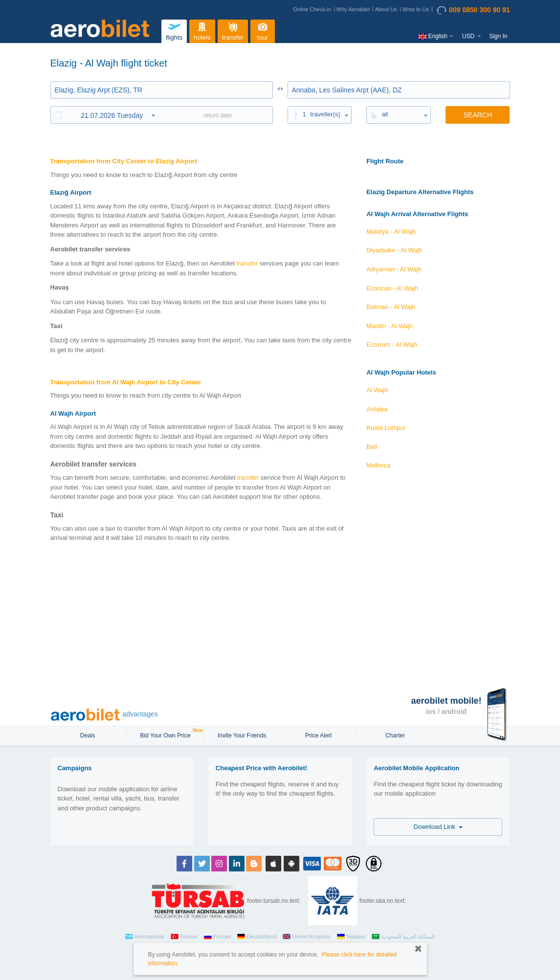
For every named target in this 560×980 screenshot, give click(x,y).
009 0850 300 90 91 (473, 10)
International (145, 936)
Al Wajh (377, 390)
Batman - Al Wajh (391, 307)
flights (174, 30)
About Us (386, 9)
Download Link (438, 827)
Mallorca (378, 465)
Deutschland (257, 936)
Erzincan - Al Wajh (392, 288)
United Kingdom (306, 936)
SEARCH (477, 115)
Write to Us (416, 9)
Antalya (377, 409)
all (385, 114)
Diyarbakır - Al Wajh (394, 250)
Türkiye (184, 936)
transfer (233, 30)
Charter (395, 735)
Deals (89, 735)
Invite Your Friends (242, 735)
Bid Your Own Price (166, 735)
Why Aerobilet (353, 9)
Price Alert (319, 735)
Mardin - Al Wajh (390, 326)
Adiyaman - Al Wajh (394, 269)
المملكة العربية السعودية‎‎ (403, 936)
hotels (202, 30)
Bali (372, 447)
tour (263, 30)
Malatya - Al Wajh (391, 232)
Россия (217, 936)
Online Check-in (312, 9)
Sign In (498, 36)
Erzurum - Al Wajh (392, 345)
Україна (351, 936)
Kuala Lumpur (386, 428)
